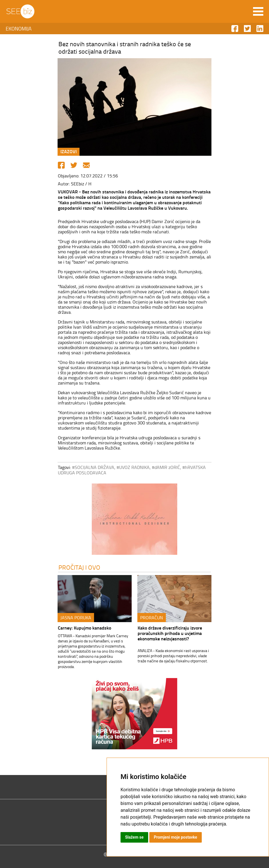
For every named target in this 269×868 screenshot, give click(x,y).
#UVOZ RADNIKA (133, 467)
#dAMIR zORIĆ (166, 467)
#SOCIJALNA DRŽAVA (93, 467)
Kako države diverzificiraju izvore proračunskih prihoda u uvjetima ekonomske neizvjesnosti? (170, 633)
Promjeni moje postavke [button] (176, 837)
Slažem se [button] (134, 837)
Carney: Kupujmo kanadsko (84, 628)
